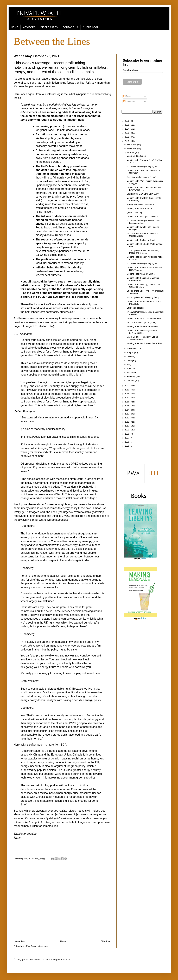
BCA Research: (23, 334)
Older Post (106, 941)
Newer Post (20, 941)
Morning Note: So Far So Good (141, 240)
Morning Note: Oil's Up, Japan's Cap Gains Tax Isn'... (143, 286)
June (130, 361)
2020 (127, 386)
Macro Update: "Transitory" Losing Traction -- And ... (142, 338)
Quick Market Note (135, 308)
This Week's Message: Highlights (142, 166)
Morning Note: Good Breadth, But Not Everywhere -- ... (144, 189)
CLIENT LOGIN (91, 27)
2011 (127, 422)
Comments (130, 102)
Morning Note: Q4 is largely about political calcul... (142, 332)
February (132, 377)
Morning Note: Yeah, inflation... (141, 274)
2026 (127, 121)
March (130, 373)
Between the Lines (52, 41)
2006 (127, 442)
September (132, 349)
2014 (127, 410)
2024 (127, 129)
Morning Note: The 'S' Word (139, 209)
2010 (127, 426)
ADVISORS (29, 27)
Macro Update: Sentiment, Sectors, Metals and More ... (143, 252)
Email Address (131, 70)
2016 (127, 402)
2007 (127, 438)
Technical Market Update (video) (141, 177)
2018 (127, 394)
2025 (127, 125)
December (132, 145)
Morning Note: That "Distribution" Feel (144, 319)
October (131, 153)
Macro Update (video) (136, 156)
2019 (127, 390)
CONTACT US (70, 27)
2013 (127, 414)
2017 (127, 398)
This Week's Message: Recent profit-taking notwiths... (143, 222)
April (129, 369)
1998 (127, 446)
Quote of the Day (134, 212)
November (132, 148)
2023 (127, 133)
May (129, 365)
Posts (127, 96)
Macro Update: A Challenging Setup (143, 297)
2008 (127, 434)
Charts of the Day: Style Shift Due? (143, 194)
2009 (127, 430)
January (131, 381)
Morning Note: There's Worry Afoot (142, 326)
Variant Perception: (25, 411)
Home (63, 941)
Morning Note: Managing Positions (142, 217)
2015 (127, 406)
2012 (127, 418)
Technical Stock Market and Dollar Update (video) (142, 235)
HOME (15, 27)
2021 (127, 141)
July (129, 356)
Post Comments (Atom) (37, 946)
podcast (62, 520)
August (131, 353)
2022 (127, 137)
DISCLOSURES (49, 27)
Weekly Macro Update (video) (140, 205)
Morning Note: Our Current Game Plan (144, 343)
